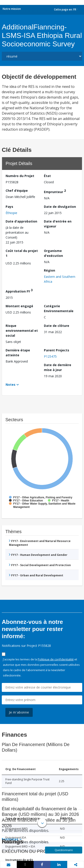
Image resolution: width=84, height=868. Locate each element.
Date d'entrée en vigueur (58, 224)
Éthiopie (11, 213)
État (47, 176)
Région (50, 270)
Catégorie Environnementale (59, 308)
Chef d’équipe (17, 191)
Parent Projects (57, 350)
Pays (9, 207)
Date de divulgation (60, 207)
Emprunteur (55, 191)
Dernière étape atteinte (18, 353)
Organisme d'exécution (53, 253)
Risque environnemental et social (22, 331)
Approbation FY (19, 291)
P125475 (50, 356)
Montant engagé (19, 306)
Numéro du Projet (20, 176)
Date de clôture (57, 326)
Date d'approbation (21, 221)
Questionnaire (64, 850)
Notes (11, 385)
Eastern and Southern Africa (60, 279)
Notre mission (12, 9)
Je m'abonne (19, 712)
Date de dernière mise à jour (58, 367)
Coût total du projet (22, 253)
